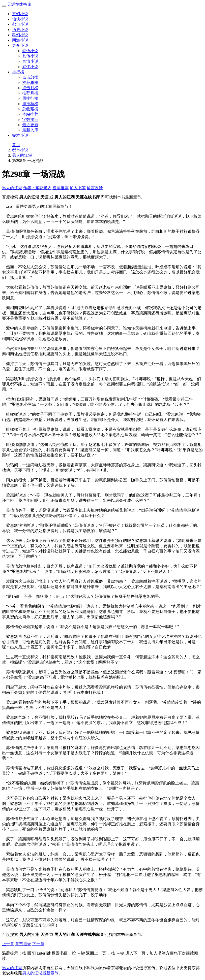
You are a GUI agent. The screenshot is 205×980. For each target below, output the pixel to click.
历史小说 (20, 30)
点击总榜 (30, 77)
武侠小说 (30, 67)
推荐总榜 (30, 83)
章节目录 (23, 944)
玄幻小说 (20, 14)
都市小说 (20, 24)
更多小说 (20, 45)
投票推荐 (61, 188)
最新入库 (30, 130)
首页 (16, 145)
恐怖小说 (30, 51)
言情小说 (30, 61)
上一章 (8, 944)
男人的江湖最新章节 (40, 973)
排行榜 (18, 72)
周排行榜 (30, 98)
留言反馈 (95, 188)
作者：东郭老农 (37, 188)
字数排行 (30, 120)
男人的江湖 (22, 155)
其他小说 (30, 56)
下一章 (38, 944)
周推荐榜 (30, 104)
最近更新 (30, 125)
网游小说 (20, 40)
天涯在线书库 (19, 4)
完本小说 (20, 135)
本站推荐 (30, 114)
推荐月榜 (30, 93)
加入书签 (78, 188)
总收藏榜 (30, 109)
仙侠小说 (20, 19)
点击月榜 (30, 88)
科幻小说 (20, 35)
